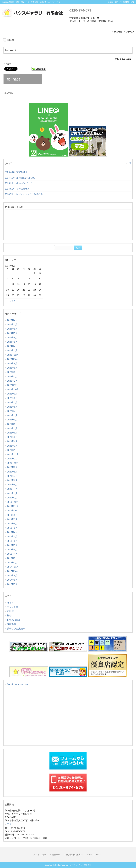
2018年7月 (12, 545)
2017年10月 (13, 571)
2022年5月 (12, 407)
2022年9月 (12, 394)
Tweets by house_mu (17, 684)
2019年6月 (12, 524)
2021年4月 (12, 441)
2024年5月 (12, 342)
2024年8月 (12, 329)
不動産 (10, 611)
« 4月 (13, 301)
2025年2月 (12, 324)
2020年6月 (12, 480)
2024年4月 (12, 346)
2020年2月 (12, 498)
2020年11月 (13, 459)
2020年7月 (12, 476)
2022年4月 (12, 411)
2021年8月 (12, 424)
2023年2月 (12, 377)
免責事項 (56, 855)
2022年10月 (13, 389)
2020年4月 (12, 489)
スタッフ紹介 (40, 855)
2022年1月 (12, 415)
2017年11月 (13, 567)
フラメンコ (13, 607)
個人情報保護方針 (74, 855)
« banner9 (8, 93)
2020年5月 (12, 485)
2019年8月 (12, 515)
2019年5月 (12, 528)
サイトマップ (95, 855)
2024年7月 (12, 333)
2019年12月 (13, 502)
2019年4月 (12, 532)
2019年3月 (12, 536)
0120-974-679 (80, 10)
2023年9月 (12, 363)
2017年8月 (12, 580)
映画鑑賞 (12, 624)
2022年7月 (12, 402)
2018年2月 (12, 563)
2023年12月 (13, 355)
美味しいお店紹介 (16, 629)
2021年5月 (12, 437)
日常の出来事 (14, 620)
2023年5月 (12, 372)
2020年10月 (13, 463)
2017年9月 (12, 575)
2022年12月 (13, 385)
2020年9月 (12, 467)
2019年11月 (13, 506)
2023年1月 (12, 381)
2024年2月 (12, 350)
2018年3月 (12, 558)
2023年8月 (12, 368)
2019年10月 (13, 511)
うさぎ (10, 603)
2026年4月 (12, 320)
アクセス (130, 32)
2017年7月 (12, 584)
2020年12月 (13, 454)
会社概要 (118, 32)
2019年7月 (12, 519)
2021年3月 (12, 446)
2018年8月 (12, 541)
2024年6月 (12, 338)
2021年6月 (12, 433)
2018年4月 (12, 554)
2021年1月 (12, 450)
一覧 (129, 163)
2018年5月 (12, 550)
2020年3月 (12, 493)
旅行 (9, 616)
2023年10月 (13, 359)
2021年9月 (12, 420)
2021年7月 (12, 428)
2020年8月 (12, 472)
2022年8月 (12, 398)
